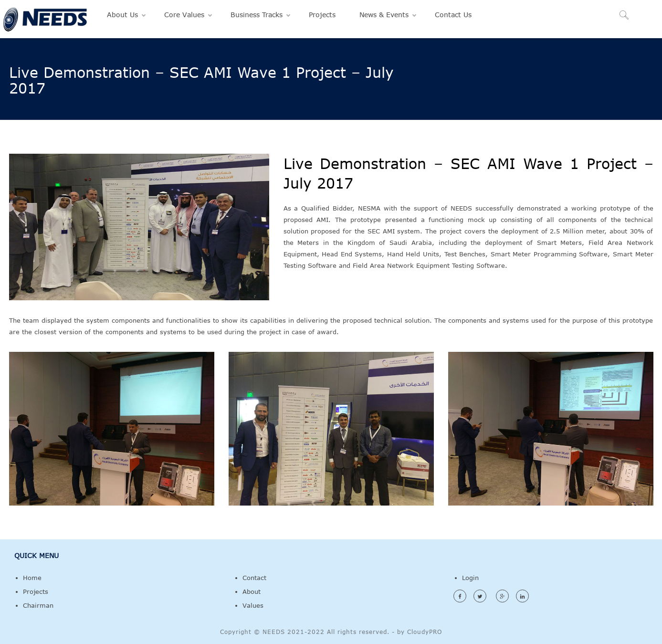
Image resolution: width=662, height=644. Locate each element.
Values (253, 605)
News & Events (384, 15)
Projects (322, 15)
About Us (122, 15)
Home (32, 578)
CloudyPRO (425, 632)
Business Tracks (257, 15)
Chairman (38, 605)
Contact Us (453, 15)
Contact (254, 578)
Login (470, 578)
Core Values (184, 15)
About (252, 591)
